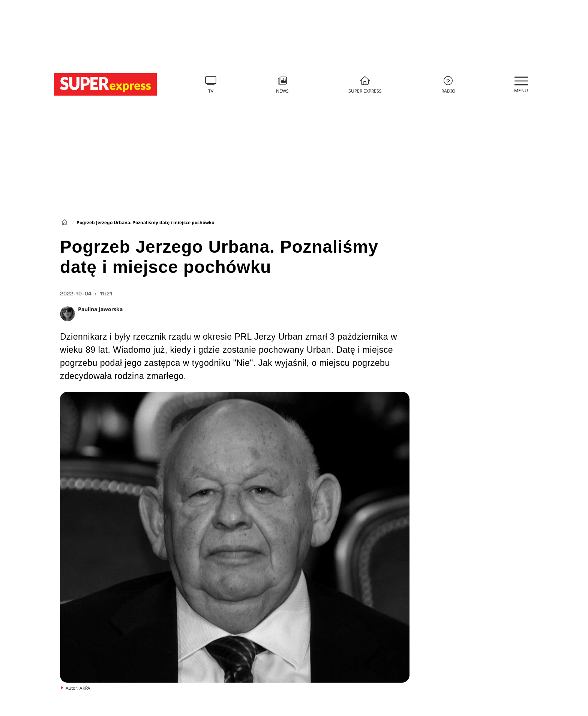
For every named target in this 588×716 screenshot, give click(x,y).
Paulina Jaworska (100, 309)
